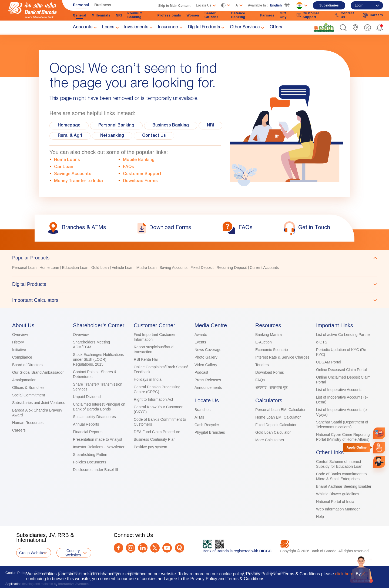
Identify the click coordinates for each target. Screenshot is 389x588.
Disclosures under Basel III (95, 470)
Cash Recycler (207, 425)
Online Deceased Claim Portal (341, 370)
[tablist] (194, 279)
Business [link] (103, 5)
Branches (202, 410)
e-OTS (322, 342)
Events (200, 342)
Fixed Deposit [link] (202, 268)
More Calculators (270, 440)
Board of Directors (27, 365)
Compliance (22, 357)
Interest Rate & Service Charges (282, 357)
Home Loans (67, 160)
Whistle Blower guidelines (338, 494)
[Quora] (180, 548)
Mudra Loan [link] (147, 268)
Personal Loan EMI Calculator (280, 410)
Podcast (201, 372)
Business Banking (171, 126)
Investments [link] (136, 28)
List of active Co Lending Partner (343, 335)
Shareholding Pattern (91, 455)
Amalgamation (24, 380)
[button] (343, 28)
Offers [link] (276, 28)
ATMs (199, 417)
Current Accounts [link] (264, 268)
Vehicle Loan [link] (123, 268)
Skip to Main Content (174, 6)
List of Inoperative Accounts (339, 390)
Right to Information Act (153, 399)
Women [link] (193, 15)
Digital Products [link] (204, 28)
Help (320, 517)
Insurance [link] (168, 28)
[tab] (194, 258)
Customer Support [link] (308, 15)
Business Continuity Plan (155, 439)
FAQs (128, 167)
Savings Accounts (73, 174)
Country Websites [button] (73, 553)
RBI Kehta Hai (146, 359)
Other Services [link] (245, 28)
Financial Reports (88, 432)
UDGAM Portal (329, 362)
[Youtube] (167, 548)
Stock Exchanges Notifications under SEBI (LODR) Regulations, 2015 (98, 359)
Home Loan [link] (49, 268)
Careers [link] (373, 15)
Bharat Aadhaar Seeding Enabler (344, 486)
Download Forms (140, 181)
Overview (20, 335)
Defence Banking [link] (238, 15)
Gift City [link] (283, 15)
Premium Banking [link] (135, 15)
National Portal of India (335, 502)
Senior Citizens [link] (212, 15)
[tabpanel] (194, 268)
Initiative (19, 350)
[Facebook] (118, 548)
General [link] (80, 15)
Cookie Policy (16, 573)
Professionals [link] (169, 15)
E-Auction (264, 342)
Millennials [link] (101, 15)
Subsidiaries (329, 5)
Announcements (208, 387)
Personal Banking (116, 126)
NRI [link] (119, 15)
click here (344, 574)
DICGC (265, 551)
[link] (324, 27)
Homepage (69, 126)
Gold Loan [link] (100, 268)
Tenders (262, 365)
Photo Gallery (206, 357)
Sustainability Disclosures (94, 417)
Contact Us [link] (345, 15)
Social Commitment (28, 395)
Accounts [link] (83, 28)
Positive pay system (150, 447)
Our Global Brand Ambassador (38, 372)
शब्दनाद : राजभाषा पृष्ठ (271, 387)
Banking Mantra (269, 335)
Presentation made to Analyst (98, 439)
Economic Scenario (272, 350)
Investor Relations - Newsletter (99, 447)
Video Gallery (206, 365)
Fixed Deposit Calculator (276, 425)
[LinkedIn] (143, 548)
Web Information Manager (338, 509)
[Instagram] (131, 548)
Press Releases (208, 380)
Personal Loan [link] (24, 268)
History (18, 342)
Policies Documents (90, 462)
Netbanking (112, 136)
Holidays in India (148, 379)
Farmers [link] (267, 15)
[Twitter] (155, 548)
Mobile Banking (139, 160)
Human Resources (28, 423)
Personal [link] (81, 5)
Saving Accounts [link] (174, 268)
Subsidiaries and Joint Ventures (39, 403)
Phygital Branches (210, 432)
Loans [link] (108, 28)
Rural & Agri (70, 136)
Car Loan (64, 167)
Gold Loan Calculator (273, 432)
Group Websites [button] (33, 553)
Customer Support (142, 174)
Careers (19, 430)
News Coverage (208, 350)
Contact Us (154, 136)
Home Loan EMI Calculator (278, 417)
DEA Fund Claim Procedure (157, 432)
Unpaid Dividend (87, 397)
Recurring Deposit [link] (232, 268)
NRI (210, 126)
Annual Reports (86, 424)
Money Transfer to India (78, 181)
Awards (201, 335)
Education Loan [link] (75, 268)
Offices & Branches (28, 387)
